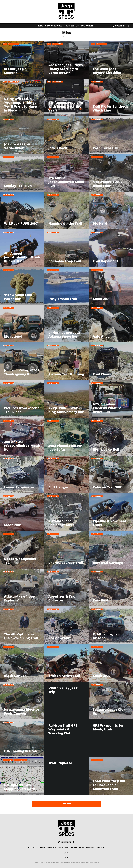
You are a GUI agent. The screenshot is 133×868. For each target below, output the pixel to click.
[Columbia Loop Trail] (66, 248)
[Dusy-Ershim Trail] (66, 286)
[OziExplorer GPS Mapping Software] (22, 776)
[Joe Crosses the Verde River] (22, 135)
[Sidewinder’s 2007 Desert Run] (111, 173)
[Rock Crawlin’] (66, 625)
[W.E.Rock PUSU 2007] (22, 210)
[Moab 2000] (111, 663)
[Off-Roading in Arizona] (111, 625)
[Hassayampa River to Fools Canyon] (22, 700)
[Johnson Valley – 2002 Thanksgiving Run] (22, 361)
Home (40, 26)
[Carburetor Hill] (111, 135)
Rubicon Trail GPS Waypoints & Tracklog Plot (63, 729)
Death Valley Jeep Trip (63, 690)
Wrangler (71, 26)
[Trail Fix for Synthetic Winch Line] (111, 97)
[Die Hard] (111, 210)
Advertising (52, 847)
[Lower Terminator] (22, 474)
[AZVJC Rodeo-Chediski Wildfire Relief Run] (111, 399)
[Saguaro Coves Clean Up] (111, 700)
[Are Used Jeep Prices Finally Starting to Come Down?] (66, 60)
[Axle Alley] (111, 324)
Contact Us (41, 847)
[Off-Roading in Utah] (22, 738)
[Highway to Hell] (111, 437)
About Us (31, 847)
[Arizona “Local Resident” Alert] (66, 512)
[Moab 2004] (22, 324)
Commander (87, 26)
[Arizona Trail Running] (66, 361)
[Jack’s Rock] (66, 135)
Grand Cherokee (53, 26)
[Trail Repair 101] (111, 248)
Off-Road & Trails (97, 82)
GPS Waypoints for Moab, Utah (108, 727)
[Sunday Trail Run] (22, 173)
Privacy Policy (63, 847)
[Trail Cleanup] (111, 361)
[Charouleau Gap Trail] (66, 550)
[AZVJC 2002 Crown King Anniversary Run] (66, 399)
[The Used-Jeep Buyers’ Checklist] (111, 60)
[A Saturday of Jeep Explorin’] (22, 587)
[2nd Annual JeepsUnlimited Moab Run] (22, 437)
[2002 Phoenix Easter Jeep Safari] (66, 437)
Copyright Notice (77, 847)
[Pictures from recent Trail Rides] (22, 399)
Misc (5, 44)
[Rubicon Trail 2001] (111, 474)
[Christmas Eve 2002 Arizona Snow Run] (66, 324)
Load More (66, 804)
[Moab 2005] (111, 286)
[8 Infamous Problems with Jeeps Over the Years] (66, 97)
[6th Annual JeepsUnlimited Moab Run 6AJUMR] (22, 248)
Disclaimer (90, 847)
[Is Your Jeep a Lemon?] (22, 60)
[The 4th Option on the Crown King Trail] (22, 625)
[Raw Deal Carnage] (111, 550)
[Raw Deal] (111, 587)
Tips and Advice (13, 44)
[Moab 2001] (22, 512)
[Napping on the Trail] (66, 210)
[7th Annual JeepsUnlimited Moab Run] (66, 173)
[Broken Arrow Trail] (66, 663)
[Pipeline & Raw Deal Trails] (111, 512)
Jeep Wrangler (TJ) (21, 760)
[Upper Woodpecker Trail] (22, 550)
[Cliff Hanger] (66, 474)
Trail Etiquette (60, 763)
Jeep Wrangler (8, 760)
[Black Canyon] (22, 663)
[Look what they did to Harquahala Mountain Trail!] (111, 776)
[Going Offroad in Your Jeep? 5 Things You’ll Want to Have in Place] (22, 97)
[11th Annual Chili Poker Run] (22, 286)
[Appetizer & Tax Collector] (66, 587)
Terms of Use (101, 847)
